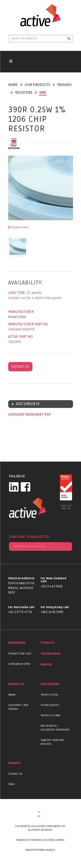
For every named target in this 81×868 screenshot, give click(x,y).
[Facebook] (25, 487)
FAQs (12, 784)
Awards (46, 664)
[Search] (69, 39)
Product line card (20, 654)
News (12, 695)
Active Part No (21, 337)
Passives (64, 85)
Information (50, 684)
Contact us (15, 774)
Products (48, 643)
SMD (43, 93)
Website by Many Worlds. (41, 850)
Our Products (38, 85)
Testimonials (51, 654)
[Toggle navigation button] (11, 62)
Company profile (19, 664)
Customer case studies (18, 707)
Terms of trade (51, 715)
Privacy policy (50, 705)
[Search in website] (37, 39)
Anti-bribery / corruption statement (55, 728)
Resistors (24, 93)
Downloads (17, 643)
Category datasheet (26, 415)
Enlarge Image (20, 227)
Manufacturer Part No (28, 324)
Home (13, 85)
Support (14, 763)
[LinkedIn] (14, 487)
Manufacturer (21, 312)
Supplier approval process (52, 742)
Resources (16, 684)
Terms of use (49, 695)
